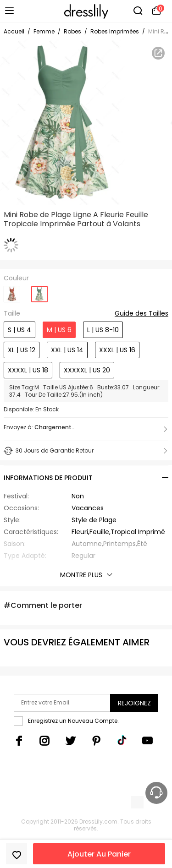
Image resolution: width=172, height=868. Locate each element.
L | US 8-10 (103, 330)
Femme (44, 31)
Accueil (14, 31)
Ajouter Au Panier (99, 854)
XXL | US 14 (67, 350)
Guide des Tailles (141, 314)
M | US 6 (59, 330)
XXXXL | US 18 (28, 370)
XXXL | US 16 (117, 350)
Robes (72, 31)
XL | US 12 (22, 350)
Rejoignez (134, 703)
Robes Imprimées (115, 31)
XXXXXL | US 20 (87, 370)
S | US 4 (19, 330)
